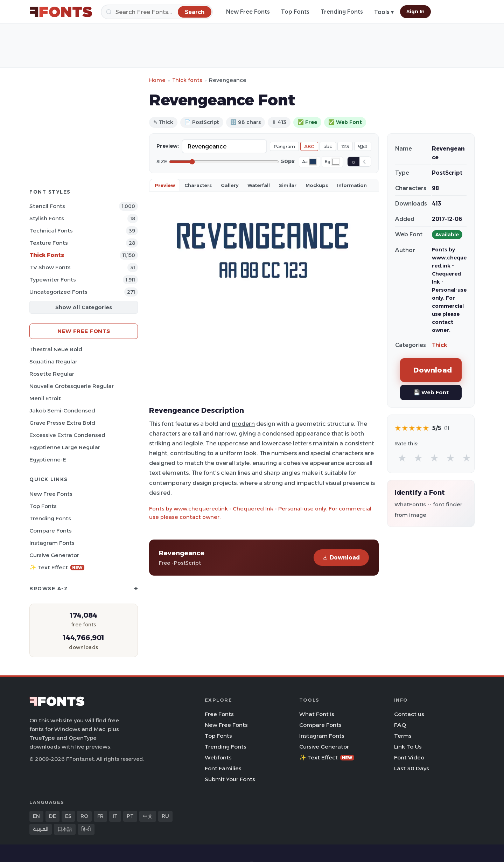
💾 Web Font (431, 392)
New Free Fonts (248, 12)
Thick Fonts (47, 255)
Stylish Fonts (47, 218)
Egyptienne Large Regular (65, 447)
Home (157, 80)
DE (52, 816)
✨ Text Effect (57, 567)
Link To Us (408, 747)
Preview (165, 185)
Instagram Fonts (52, 543)
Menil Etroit (45, 398)
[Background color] (336, 162)
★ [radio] (402, 458)
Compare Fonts (51, 531)
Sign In (415, 12)
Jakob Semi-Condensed (62, 411)
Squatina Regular (53, 362)
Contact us (409, 714)
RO (84, 816)
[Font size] (224, 162)
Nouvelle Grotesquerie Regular (72, 386)
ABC (309, 146)
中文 (148, 816)
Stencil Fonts (47, 206)
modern (243, 424)
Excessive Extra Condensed (67, 435)
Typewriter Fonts (53, 280)
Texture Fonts (49, 243)
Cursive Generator (54, 555)
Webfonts (218, 757)
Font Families (223, 768)
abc (328, 146)
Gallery (230, 185)
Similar (288, 185)
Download (341, 558)
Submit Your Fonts (230, 779)
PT (130, 816)
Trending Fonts (342, 12)
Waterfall (259, 185)
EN (36, 816)
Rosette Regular (52, 374)
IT (115, 816)
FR (100, 816)
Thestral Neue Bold (56, 349)
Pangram (284, 146)
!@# (363, 146)
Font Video (409, 757)
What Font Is (317, 714)
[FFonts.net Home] (61, 12)
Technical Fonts (51, 231)
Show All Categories (84, 307)
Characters (198, 185)
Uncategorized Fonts (58, 292)
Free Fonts (219, 714)
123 (345, 146)
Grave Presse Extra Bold (62, 423)
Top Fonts (295, 12)
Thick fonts (187, 80)
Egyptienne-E (48, 460)
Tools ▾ (384, 12)
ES (68, 816)
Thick (440, 345)
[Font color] (313, 162)
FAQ (400, 725)
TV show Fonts (50, 267)
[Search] (157, 12)
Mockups (317, 185)
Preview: (168, 146)
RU (165, 816)
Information (352, 185)
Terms (403, 736)
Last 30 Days (412, 768)
